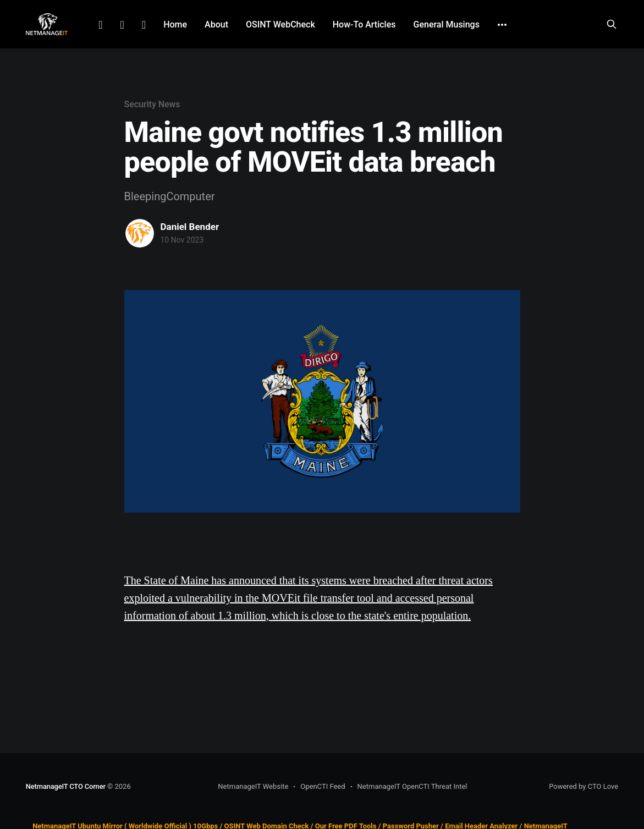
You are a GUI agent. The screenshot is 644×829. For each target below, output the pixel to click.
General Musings (447, 24)
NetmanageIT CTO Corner (66, 786)
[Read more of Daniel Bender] (140, 233)
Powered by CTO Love (584, 786)
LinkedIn (100, 25)
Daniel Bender (190, 227)
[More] (502, 25)
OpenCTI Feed (323, 786)
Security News (152, 104)
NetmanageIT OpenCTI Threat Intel (412, 786)
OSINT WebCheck (280, 24)
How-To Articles (364, 24)
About (216, 24)
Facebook (122, 25)
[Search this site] (612, 24)
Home (175, 24)
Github (144, 25)
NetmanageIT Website (253, 786)
